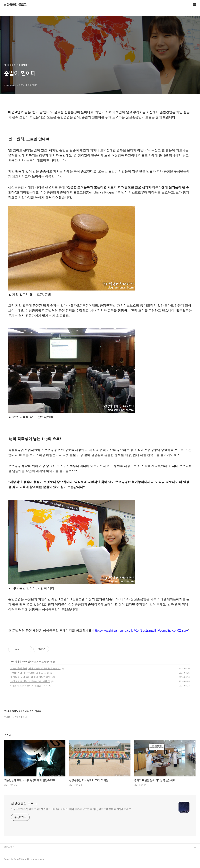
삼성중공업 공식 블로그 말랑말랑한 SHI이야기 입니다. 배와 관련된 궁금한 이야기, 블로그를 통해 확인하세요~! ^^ (71, 809)
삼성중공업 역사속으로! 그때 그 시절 (30, 673)
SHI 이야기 (16, 662)
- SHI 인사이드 (30, 662)
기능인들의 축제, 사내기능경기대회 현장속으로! (35, 668)
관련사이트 (9, 847)
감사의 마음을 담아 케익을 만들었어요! (31, 677)
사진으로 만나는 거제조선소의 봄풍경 (30, 681)
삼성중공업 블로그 (15, 5)
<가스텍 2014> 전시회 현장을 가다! (29, 686)
